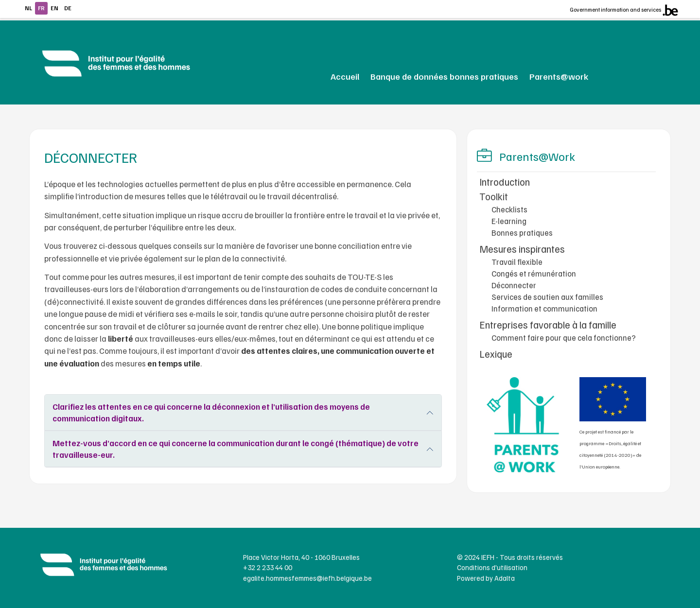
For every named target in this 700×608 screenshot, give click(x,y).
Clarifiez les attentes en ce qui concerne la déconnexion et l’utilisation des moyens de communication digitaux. (211, 412)
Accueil (345, 76)
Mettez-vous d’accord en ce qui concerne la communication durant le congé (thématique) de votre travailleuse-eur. (236, 449)
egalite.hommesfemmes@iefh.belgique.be (307, 578)
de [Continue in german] (68, 8)
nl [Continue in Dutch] (28, 8)
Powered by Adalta (486, 578)
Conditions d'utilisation (492, 567)
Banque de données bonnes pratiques (444, 76)
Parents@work (559, 76)
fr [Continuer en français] (41, 8)
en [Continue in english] (54, 8)
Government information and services (615, 9)
